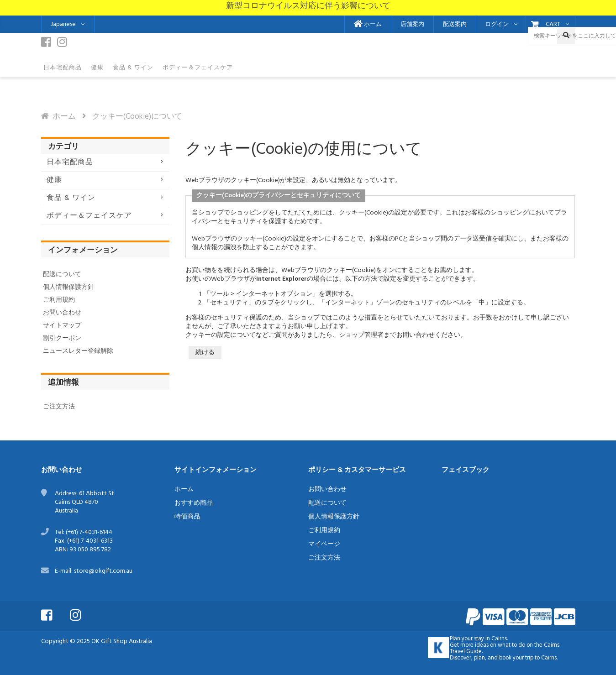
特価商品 (187, 517)
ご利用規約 (59, 300)
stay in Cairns (490, 639)
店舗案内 (412, 25)
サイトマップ (62, 326)
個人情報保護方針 (68, 287)
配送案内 (455, 25)
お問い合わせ (62, 313)
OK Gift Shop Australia (122, 641)
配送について (62, 275)
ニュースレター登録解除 (78, 351)
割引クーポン (62, 338)
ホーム (368, 25)
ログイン (497, 25)
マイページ (324, 544)
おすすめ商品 (194, 503)
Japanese (63, 24)
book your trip (516, 658)
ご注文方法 (59, 407)
